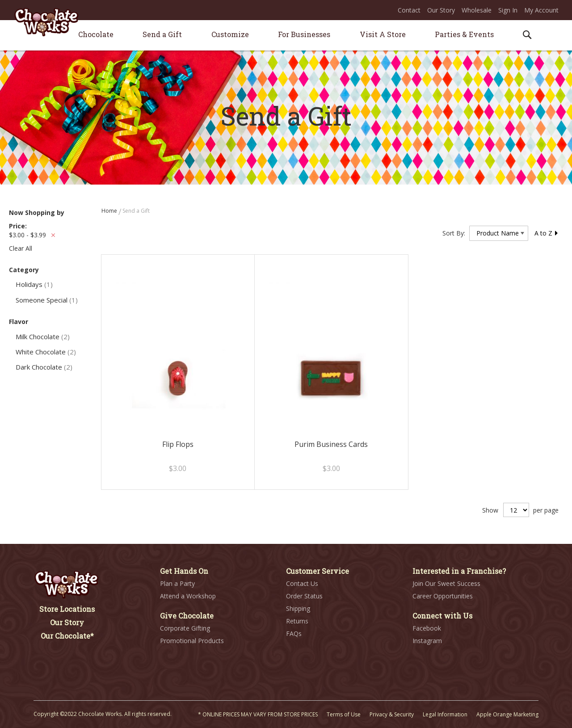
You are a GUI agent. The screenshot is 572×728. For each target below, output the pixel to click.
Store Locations (67, 609)
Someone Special (47, 300)
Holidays (34, 284)
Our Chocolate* (67, 636)
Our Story (441, 10)
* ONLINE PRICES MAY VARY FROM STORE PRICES (258, 714)
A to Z (547, 233)
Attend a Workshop (188, 596)
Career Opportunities (443, 596)
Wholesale (477, 10)
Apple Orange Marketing (507, 714)
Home (110, 211)
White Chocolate (46, 352)
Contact (409, 10)
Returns (297, 621)
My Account (541, 10)
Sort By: (454, 233)
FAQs (294, 633)
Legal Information (445, 714)
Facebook (427, 628)
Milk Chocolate (43, 337)
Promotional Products (192, 641)
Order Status (304, 596)
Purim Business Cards (331, 444)
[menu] (286, 36)
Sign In (508, 10)
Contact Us (302, 583)
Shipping (298, 608)
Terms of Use (344, 714)
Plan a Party (177, 583)
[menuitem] (96, 34)
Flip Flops (178, 444)
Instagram (427, 641)
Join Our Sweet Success (446, 583)
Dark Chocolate (44, 367)
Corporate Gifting (185, 628)
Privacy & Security (392, 714)
